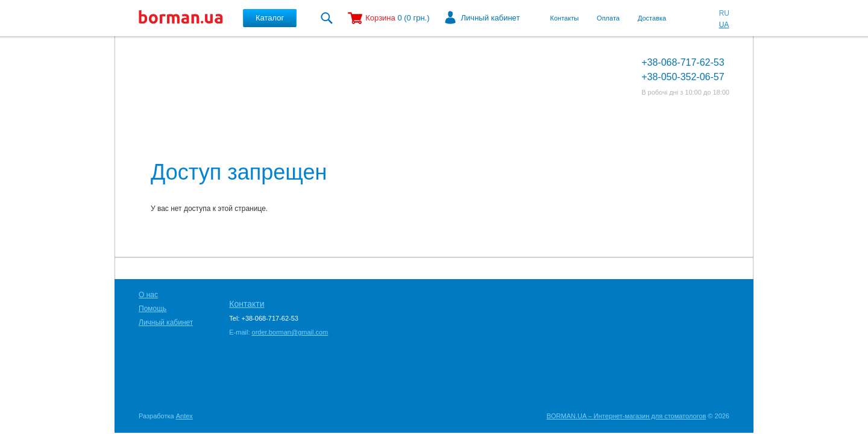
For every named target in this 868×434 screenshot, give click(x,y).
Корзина (380, 18)
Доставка (652, 18)
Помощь (153, 309)
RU (724, 13)
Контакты (565, 18)
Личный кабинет (491, 18)
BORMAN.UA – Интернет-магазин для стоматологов (627, 416)
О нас (148, 295)
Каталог (270, 18)
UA (724, 25)
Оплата (608, 18)
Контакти (247, 304)
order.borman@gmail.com (290, 332)
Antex (184, 416)
